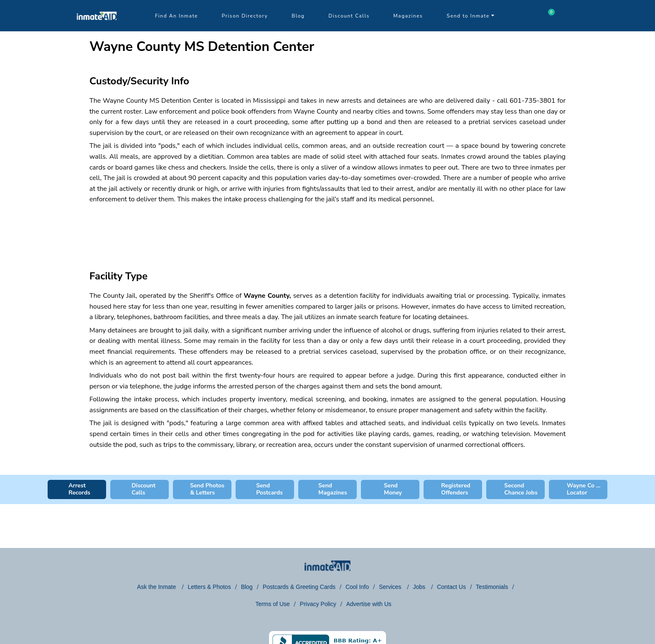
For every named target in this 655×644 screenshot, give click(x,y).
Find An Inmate (176, 16)
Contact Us (451, 587)
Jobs (420, 587)
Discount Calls (349, 16)
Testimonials (492, 587)
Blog (298, 16)
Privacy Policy (318, 604)
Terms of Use (272, 604)
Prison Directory (245, 16)
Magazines (408, 16)
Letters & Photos (209, 587)
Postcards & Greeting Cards (299, 587)
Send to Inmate (471, 16)
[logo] (97, 29)
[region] (327, 230)
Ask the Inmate (157, 587)
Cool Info (357, 587)
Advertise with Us (369, 604)
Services (391, 587)
